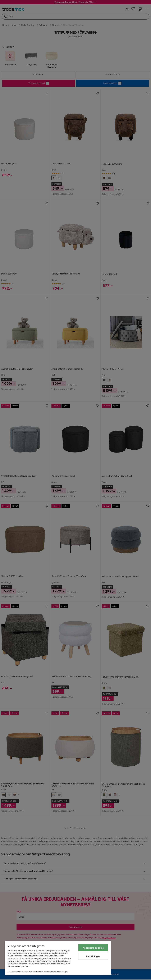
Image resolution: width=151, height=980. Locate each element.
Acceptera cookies (93, 948)
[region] (58, 958)
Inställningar (93, 956)
